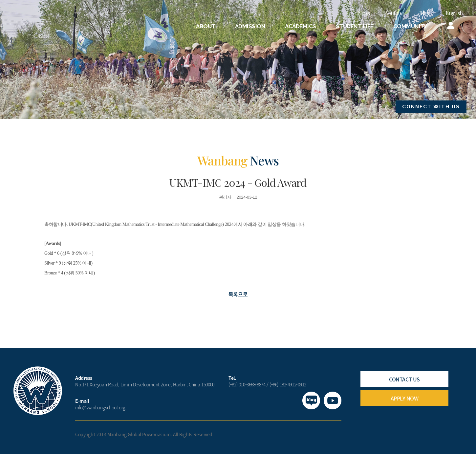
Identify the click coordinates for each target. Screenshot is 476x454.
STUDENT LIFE (355, 26)
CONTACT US (404, 379)
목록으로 (238, 294)
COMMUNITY (410, 26)
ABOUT (206, 26)
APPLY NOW (405, 398)
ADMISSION (250, 26)
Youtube (395, 13)
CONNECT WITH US (431, 107)
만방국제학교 (54, 21)
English (454, 13)
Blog (424, 13)
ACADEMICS (300, 26)
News (364, 13)
